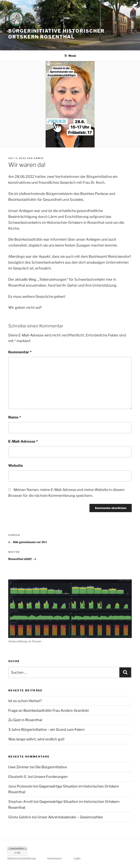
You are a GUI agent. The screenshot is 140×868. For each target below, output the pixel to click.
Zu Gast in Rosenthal (25, 720)
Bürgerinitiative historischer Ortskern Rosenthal (56, 34)
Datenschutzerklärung (22, 858)
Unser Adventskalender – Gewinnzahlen (70, 817)
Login (77, 858)
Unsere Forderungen (51, 777)
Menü (70, 56)
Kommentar (20, 352)
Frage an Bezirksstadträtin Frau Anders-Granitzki (48, 710)
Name (15, 417)
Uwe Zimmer (19, 767)
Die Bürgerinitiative (51, 767)
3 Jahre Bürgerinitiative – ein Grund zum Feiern (47, 730)
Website (16, 466)
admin (39, 158)
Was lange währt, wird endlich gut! (36, 739)
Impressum (55, 858)
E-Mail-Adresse (23, 441)
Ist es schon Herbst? (25, 701)
